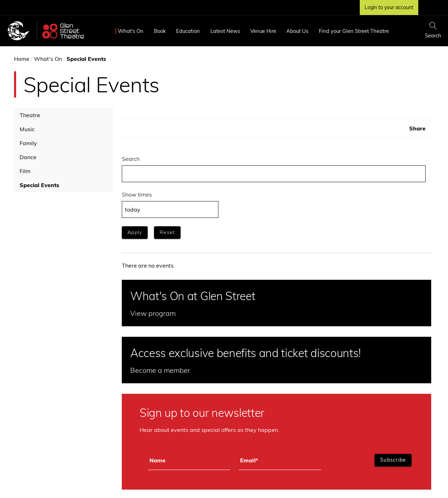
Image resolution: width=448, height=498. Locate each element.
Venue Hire (263, 31)
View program (153, 313)
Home (22, 59)
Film (25, 171)
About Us (297, 31)
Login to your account (389, 7)
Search (131, 159)
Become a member (160, 370)
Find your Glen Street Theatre (354, 31)
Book (160, 31)
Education (188, 31)
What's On (131, 31)
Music (27, 129)
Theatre (30, 115)
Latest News (225, 31)
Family (28, 143)
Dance (28, 157)
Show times (137, 194)
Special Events (39, 185)
